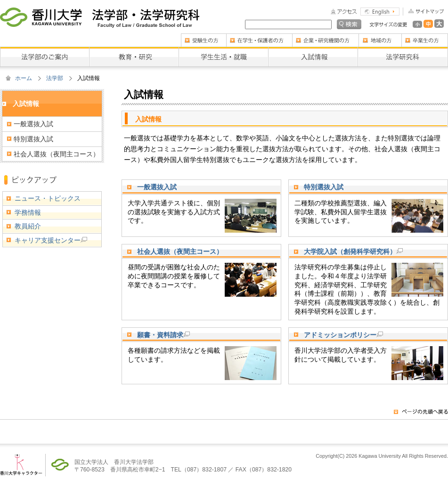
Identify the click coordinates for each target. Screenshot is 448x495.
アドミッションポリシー (343, 335)
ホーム (24, 78)
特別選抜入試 (324, 187)
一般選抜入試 (157, 187)
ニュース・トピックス (48, 198)
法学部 (55, 78)
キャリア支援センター (51, 240)
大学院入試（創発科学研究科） (353, 252)
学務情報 (28, 212)
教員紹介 (28, 226)
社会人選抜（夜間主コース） (180, 252)
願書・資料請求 (163, 335)
